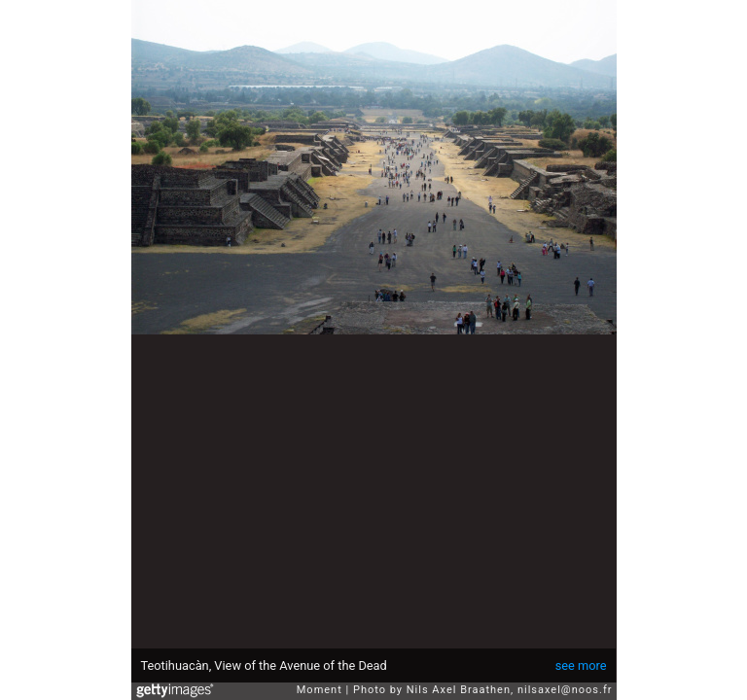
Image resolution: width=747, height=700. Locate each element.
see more (581, 665)
